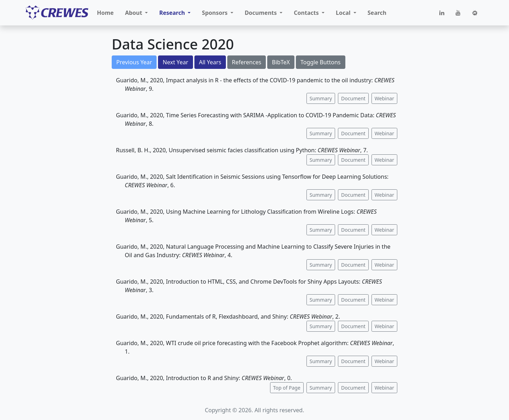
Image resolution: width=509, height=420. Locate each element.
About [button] (134, 13)
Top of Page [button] (287, 388)
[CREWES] (57, 13)
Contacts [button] (307, 13)
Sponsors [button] (215, 13)
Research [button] (173, 13)
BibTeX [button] (281, 62)
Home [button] (105, 13)
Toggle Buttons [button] (321, 62)
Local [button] (344, 13)
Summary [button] (321, 98)
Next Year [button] (175, 62)
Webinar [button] (384, 98)
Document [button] (353, 98)
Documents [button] (261, 13)
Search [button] (377, 13)
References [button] (247, 62)
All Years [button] (210, 62)
